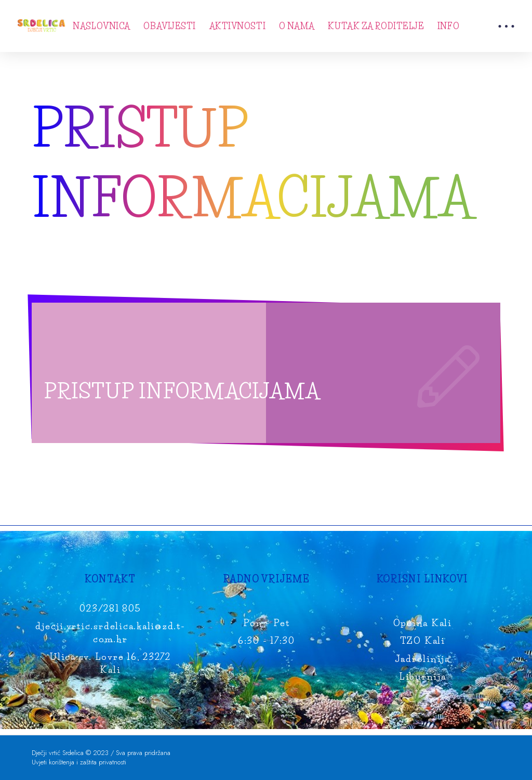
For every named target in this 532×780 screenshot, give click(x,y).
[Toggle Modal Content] (506, 26)
